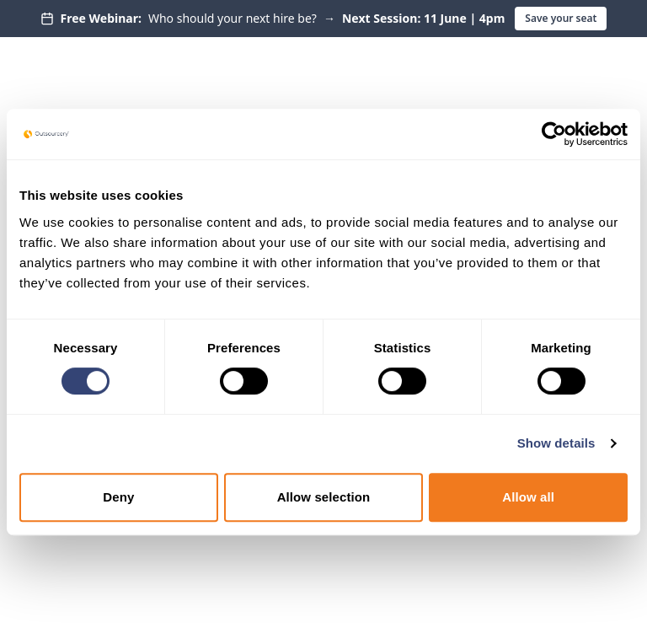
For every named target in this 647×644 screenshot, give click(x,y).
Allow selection (324, 497)
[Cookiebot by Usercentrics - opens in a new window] (554, 134)
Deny (118, 497)
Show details (556, 443)
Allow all (528, 497)
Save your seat (561, 18)
